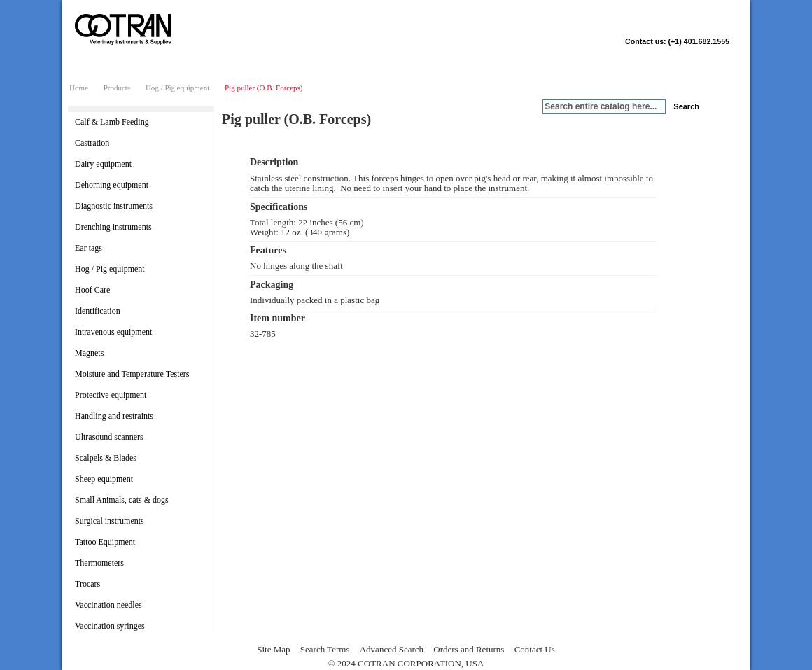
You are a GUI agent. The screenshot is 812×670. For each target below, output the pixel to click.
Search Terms (325, 649)
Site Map (273, 649)
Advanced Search (392, 649)
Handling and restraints (114, 416)
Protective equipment (111, 395)
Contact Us (535, 649)
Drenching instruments (113, 227)
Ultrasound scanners (109, 437)
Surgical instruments (110, 521)
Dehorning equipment (112, 185)
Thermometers (99, 563)
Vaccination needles (108, 605)
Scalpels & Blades (106, 458)
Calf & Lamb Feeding (112, 122)
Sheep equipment (104, 479)
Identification (98, 311)
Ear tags (89, 248)
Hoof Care (92, 290)
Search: (534, 107)
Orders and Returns (469, 649)
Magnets (89, 353)
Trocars (87, 584)
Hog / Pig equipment (177, 88)
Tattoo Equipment (105, 542)
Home (79, 88)
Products (117, 88)
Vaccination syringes (110, 626)
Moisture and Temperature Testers (132, 374)
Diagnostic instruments (114, 206)
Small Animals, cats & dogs (122, 500)
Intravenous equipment (113, 332)
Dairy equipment (103, 164)
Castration (92, 143)
